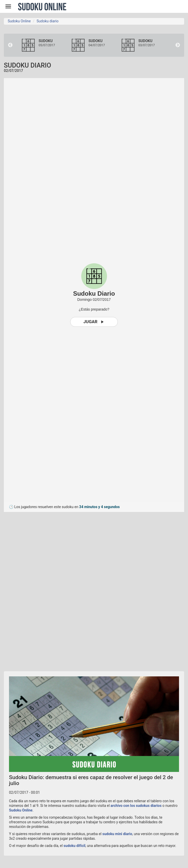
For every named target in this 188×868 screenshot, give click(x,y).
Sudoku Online (42, 6)
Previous (10, 45)
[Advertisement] (50, 589)
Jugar (94, 322)
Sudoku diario (47, 21)
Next (178, 45)
